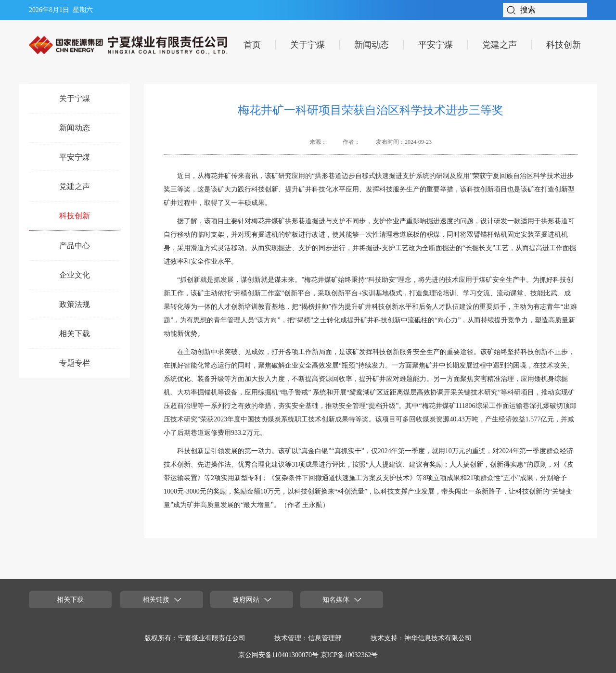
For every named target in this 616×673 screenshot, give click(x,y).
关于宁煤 (308, 45)
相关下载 (75, 334)
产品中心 (75, 246)
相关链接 (162, 600)
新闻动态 (372, 45)
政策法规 (75, 304)
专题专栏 (75, 363)
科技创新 (564, 45)
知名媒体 (342, 600)
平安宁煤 (436, 45)
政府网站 (252, 600)
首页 (252, 45)
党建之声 (500, 45)
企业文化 (75, 275)
